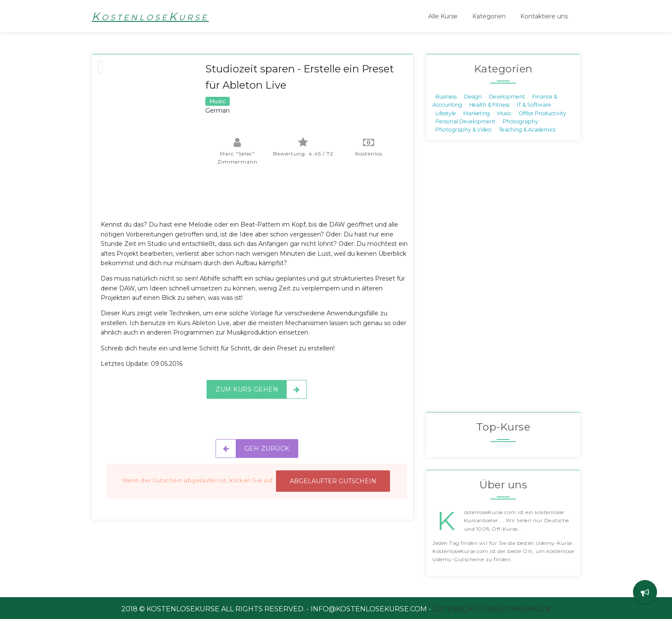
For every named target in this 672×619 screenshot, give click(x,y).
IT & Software (534, 105)
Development (507, 96)
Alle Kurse (443, 16)
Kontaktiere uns (544, 16)
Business (446, 96)
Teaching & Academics (527, 130)
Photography (520, 121)
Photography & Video (463, 130)
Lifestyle (446, 113)
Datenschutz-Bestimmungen (492, 609)
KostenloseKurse (150, 16)
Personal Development (465, 121)
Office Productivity (542, 113)
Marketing (477, 113)
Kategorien (489, 16)
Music (504, 113)
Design (473, 96)
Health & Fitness (489, 105)
